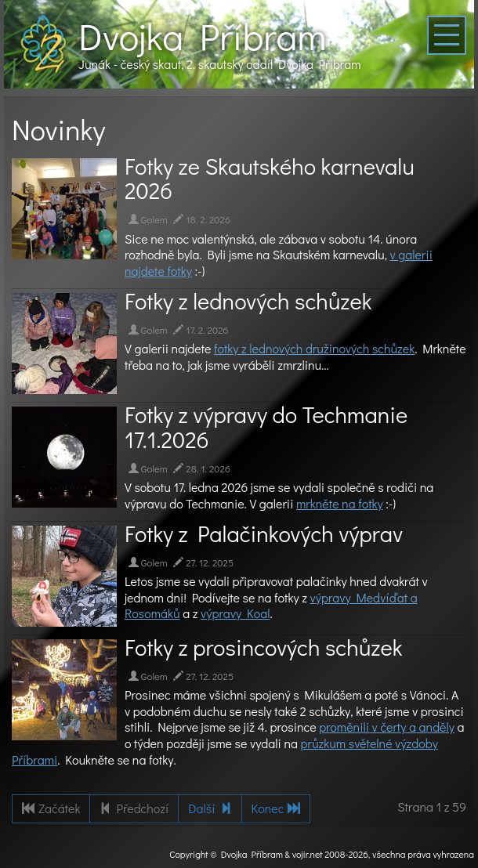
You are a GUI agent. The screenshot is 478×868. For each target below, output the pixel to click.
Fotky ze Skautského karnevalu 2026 (270, 179)
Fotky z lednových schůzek (248, 301)
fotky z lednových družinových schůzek (314, 348)
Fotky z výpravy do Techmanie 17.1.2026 (266, 427)
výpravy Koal (235, 613)
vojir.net (308, 854)
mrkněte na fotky (340, 503)
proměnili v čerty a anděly (387, 727)
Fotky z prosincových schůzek (263, 647)
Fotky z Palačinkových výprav (264, 533)
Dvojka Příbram (202, 36)
